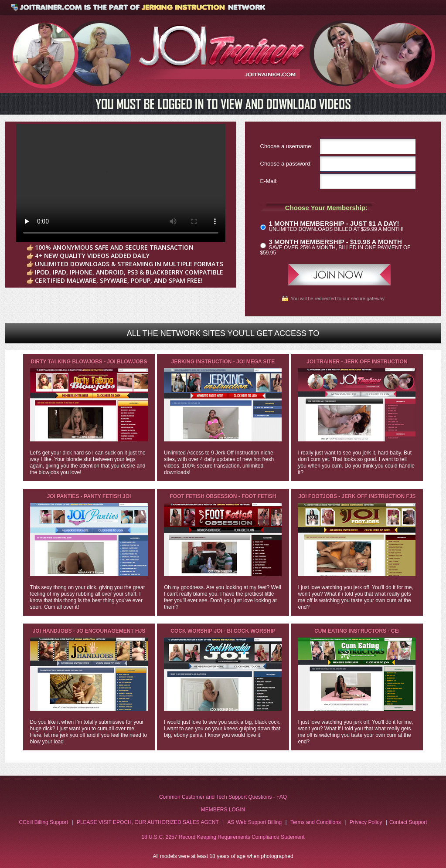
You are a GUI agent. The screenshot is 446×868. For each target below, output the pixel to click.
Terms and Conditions (316, 822)
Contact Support (408, 822)
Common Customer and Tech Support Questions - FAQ (223, 797)
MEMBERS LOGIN (223, 810)
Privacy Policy (366, 822)
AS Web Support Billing (255, 822)
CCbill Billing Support (43, 822)
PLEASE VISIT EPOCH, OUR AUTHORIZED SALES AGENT (148, 822)
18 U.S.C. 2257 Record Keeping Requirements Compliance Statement (223, 837)
